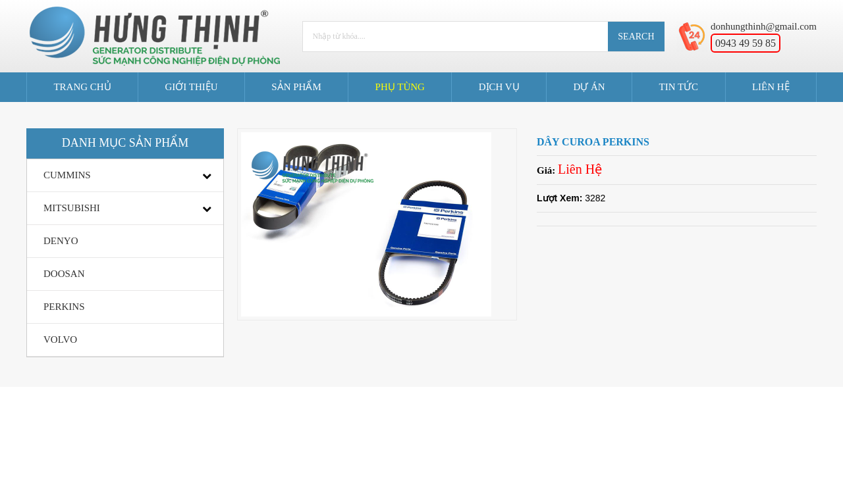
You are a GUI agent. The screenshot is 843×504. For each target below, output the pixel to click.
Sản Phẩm (296, 87)
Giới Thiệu (191, 87)
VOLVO (60, 340)
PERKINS (64, 307)
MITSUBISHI (72, 208)
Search (636, 37)
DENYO (61, 241)
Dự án (589, 87)
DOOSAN (64, 274)
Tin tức (678, 87)
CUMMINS (67, 175)
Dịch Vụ (499, 87)
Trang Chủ (82, 87)
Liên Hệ (771, 87)
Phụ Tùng (400, 87)
